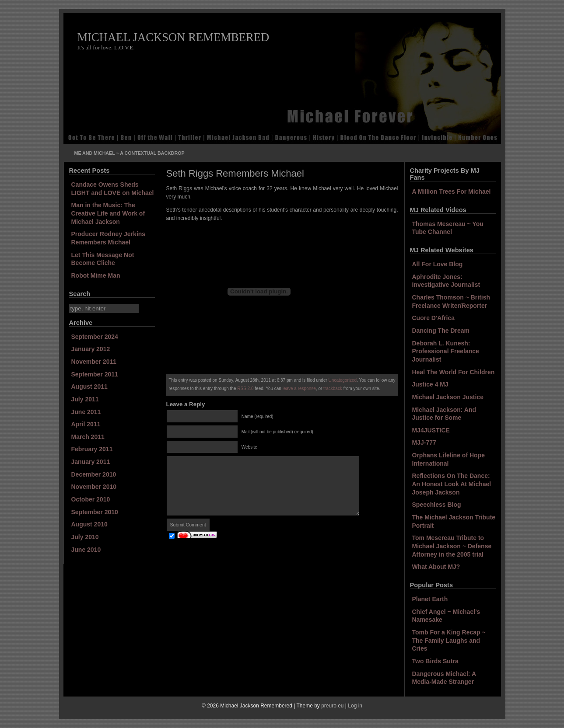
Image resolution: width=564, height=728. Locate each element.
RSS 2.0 (245, 388)
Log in (355, 706)
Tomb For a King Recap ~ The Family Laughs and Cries (449, 640)
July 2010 (85, 537)
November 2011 (94, 362)
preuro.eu (332, 706)
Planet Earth (430, 599)
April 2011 (86, 424)
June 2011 (86, 412)
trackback (333, 388)
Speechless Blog (437, 505)
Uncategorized (343, 380)
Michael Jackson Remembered (173, 37)
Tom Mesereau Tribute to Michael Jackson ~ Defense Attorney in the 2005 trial (452, 546)
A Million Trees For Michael (452, 192)
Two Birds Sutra (435, 661)
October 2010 (91, 499)
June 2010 (86, 550)
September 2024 (95, 337)
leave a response (299, 388)
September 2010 (95, 512)
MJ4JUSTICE (431, 430)
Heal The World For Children (454, 372)
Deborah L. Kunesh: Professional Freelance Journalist (446, 351)
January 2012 (91, 349)
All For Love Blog (438, 264)
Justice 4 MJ (430, 384)
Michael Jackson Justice (448, 397)
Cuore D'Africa (433, 318)
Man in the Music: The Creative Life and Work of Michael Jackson (108, 213)
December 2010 (94, 474)
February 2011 (92, 449)
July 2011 (85, 399)
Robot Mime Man (96, 275)
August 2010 (89, 524)
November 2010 (94, 487)
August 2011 (89, 387)
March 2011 (88, 437)
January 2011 (91, 462)
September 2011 (95, 374)
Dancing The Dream (441, 331)
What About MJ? (436, 567)
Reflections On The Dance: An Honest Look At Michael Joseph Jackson (452, 484)
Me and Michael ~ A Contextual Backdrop (130, 153)
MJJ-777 (424, 442)
